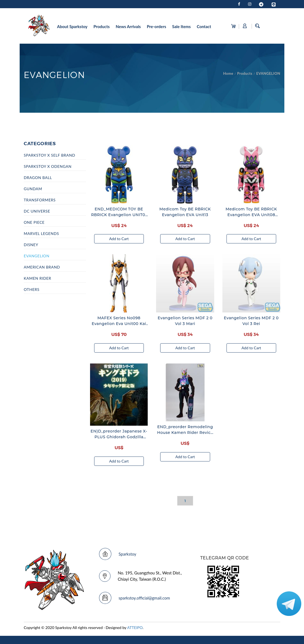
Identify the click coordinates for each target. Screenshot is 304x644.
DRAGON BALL (38, 178)
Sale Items (181, 26)
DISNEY (31, 245)
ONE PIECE (34, 222)
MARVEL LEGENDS (41, 233)
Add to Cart (119, 239)
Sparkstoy (128, 554)
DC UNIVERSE (37, 211)
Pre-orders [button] (157, 26)
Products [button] (102, 26)
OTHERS (32, 289)
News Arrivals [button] (128, 26)
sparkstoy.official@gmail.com (144, 598)
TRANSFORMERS (40, 200)
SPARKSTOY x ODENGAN (48, 166)
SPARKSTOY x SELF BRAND (49, 155)
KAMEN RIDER (37, 278)
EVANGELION (268, 73)
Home (228, 73)
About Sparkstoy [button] (72, 26)
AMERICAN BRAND (42, 267)
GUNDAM (33, 189)
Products (245, 73)
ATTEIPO (135, 627)
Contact (204, 26)
